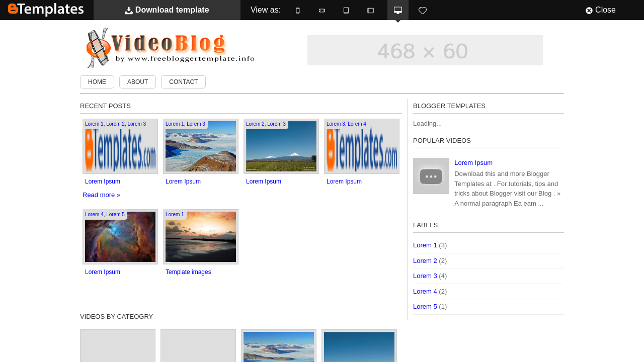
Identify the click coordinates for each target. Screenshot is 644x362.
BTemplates (46, 10)
